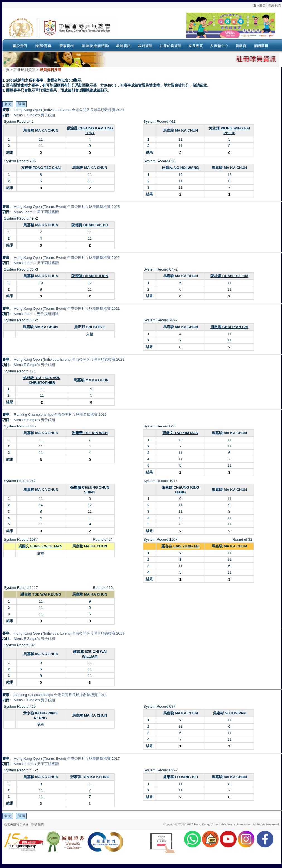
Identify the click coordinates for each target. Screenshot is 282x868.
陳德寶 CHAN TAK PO (90, 225)
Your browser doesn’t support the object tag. (196, 28)
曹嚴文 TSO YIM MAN (180, 433)
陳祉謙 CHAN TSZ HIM (229, 276)
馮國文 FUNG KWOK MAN (40, 546)
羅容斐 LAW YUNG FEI (180, 546)
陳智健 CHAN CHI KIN (90, 276)
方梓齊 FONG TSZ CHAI (41, 168)
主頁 (6, 70)
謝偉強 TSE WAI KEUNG (41, 594)
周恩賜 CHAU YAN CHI (229, 327)
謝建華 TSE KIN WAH (90, 433)
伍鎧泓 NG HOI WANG (180, 168)
